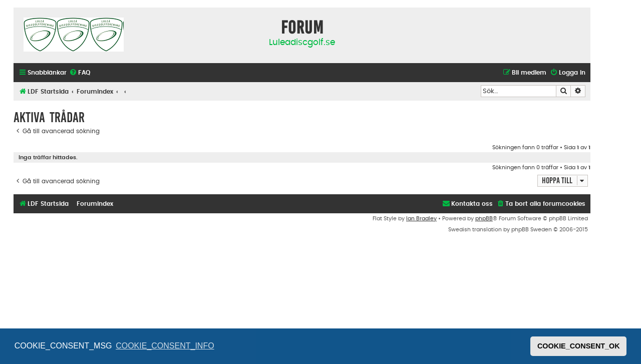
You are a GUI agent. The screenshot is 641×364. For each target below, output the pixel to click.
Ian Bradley (421, 219)
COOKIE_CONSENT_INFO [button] (165, 346)
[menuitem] (80, 73)
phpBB (484, 219)
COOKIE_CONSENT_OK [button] (579, 346)
